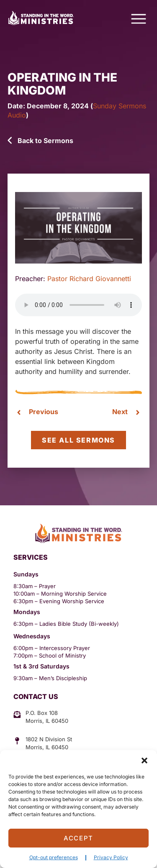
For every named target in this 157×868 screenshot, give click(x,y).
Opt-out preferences (54, 857)
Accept (78, 838)
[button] (144, 760)
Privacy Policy (111, 857)
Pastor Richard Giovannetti (89, 279)
